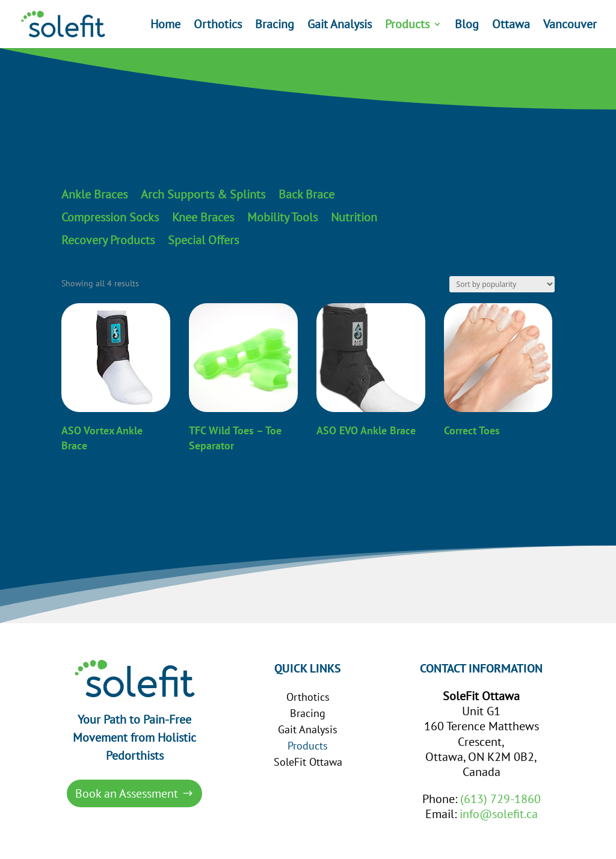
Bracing (275, 26)
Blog (467, 26)
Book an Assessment (127, 793)
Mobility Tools (282, 218)
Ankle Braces (94, 195)
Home (165, 26)
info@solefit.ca (499, 814)
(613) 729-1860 (500, 799)
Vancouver (570, 26)
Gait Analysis (340, 26)
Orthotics (218, 26)
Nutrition (354, 218)
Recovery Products (108, 241)
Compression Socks (110, 218)
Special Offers (203, 241)
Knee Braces (203, 218)
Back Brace (306, 195)
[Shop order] (502, 284)
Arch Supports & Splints (203, 195)
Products (407, 26)
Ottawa (511, 26)
